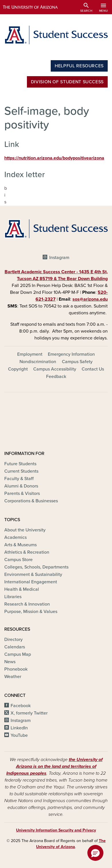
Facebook (21, 706)
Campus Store (18, 560)
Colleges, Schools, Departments (36, 567)
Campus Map (18, 654)
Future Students (20, 464)
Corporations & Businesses (31, 501)
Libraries (13, 597)
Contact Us (93, 369)
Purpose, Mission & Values (31, 612)
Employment (30, 354)
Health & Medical (22, 589)
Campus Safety (77, 362)
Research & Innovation (27, 604)
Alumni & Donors (21, 486)
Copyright (18, 369)
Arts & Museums (20, 545)
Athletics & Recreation (27, 552)
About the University (25, 530)
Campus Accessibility (55, 369)
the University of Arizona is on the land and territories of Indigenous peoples (54, 766)
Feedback (56, 377)
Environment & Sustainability (33, 574)
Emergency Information (71, 354)
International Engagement (31, 582)
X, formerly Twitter (29, 713)
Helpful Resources (79, 66)
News (10, 662)
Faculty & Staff (19, 479)
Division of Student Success (67, 82)
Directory (13, 640)
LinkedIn (19, 728)
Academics (15, 537)
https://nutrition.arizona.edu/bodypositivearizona (54, 158)
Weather (13, 677)
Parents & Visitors (22, 493)
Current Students (21, 471)
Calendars (15, 647)
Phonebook (16, 669)
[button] (95, 853)
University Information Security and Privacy (56, 830)
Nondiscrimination (38, 362)
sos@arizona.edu (90, 299)
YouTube (19, 735)
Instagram (59, 258)
